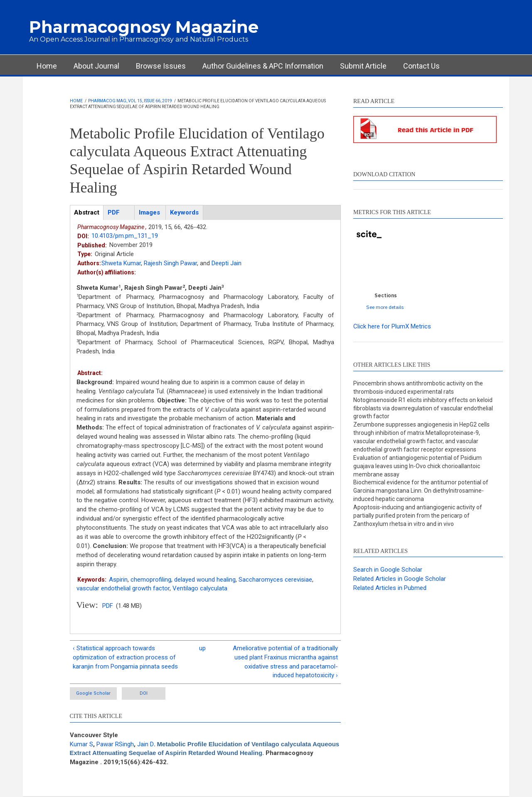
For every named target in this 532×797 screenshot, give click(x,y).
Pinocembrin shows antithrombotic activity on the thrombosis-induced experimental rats (418, 387)
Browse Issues (161, 66)
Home (47, 66)
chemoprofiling (151, 580)
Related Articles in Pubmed (390, 588)
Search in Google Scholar (388, 570)
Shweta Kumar (121, 263)
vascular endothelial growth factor (123, 588)
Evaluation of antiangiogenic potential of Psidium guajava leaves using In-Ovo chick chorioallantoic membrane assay (417, 466)
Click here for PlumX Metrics (392, 326)
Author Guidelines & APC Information (263, 66)
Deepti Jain (227, 263)
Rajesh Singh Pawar (170, 263)
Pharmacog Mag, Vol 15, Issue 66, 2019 (130, 101)
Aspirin (118, 580)
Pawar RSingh (115, 744)
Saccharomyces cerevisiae (275, 580)
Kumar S (81, 744)
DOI (144, 693)
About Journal (96, 66)
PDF (108, 606)
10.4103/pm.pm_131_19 (125, 236)
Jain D (145, 744)
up (202, 648)
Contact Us (421, 66)
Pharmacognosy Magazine (144, 27)
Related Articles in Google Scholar (400, 579)
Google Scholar (93, 693)
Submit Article (363, 66)
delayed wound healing (205, 580)
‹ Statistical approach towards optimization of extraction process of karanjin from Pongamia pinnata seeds (125, 657)
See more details (385, 307)
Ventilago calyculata (200, 588)
